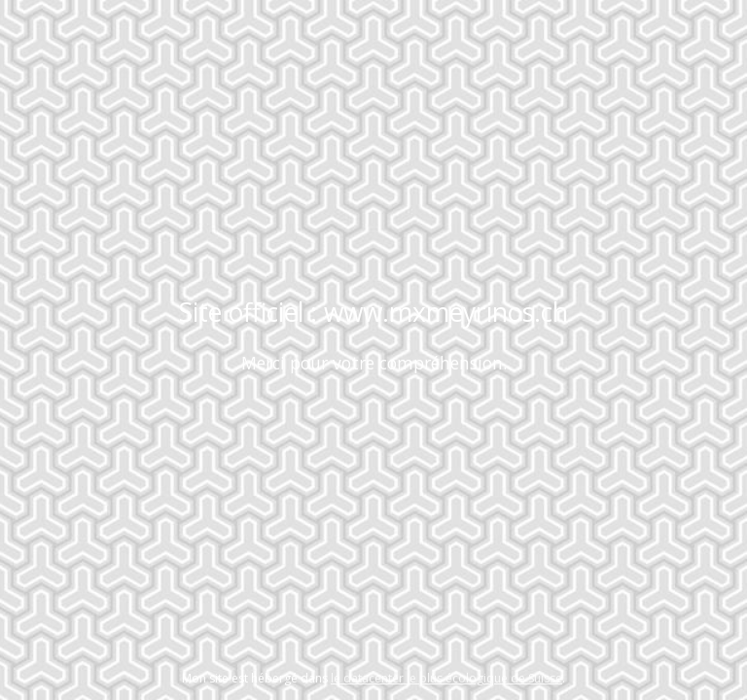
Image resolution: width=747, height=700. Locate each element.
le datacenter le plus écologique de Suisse (446, 678)
